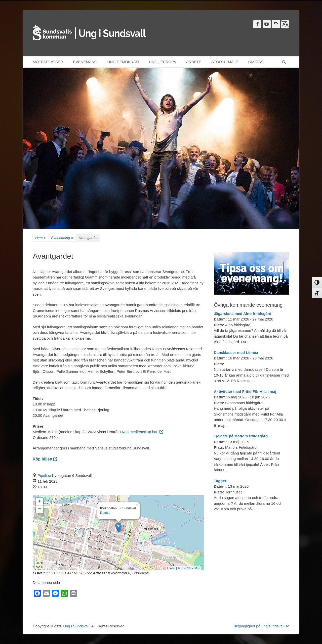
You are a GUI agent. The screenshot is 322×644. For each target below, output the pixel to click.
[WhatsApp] (64, 594)
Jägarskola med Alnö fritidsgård (243, 314)
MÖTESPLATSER (48, 62)
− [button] (40, 509)
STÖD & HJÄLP (225, 62)
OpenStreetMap (190, 568)
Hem (41, 238)
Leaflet (171, 568)
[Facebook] (37, 594)
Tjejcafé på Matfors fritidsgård (241, 436)
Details (105, 513)
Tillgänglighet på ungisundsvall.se (261, 626)
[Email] (46, 594)
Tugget (220, 481)
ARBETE (194, 62)
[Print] (73, 594)
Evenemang (62, 238)
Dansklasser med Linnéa (236, 353)
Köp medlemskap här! (143, 432)
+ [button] (40, 502)
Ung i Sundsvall (76, 626)
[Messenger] (55, 594)
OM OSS (256, 62)
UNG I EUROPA (163, 62)
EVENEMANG (85, 62)
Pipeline (44, 475)
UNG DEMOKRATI (123, 62)
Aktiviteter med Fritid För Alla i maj (245, 392)
